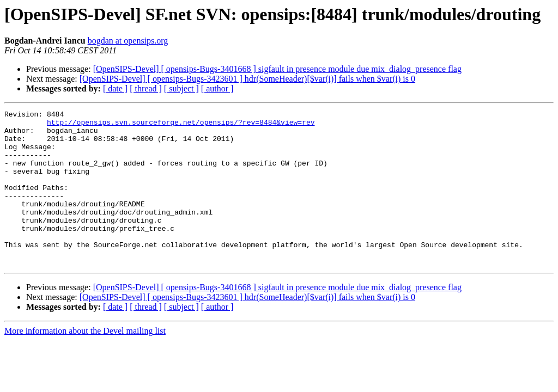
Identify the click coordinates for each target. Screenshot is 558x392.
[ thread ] (146, 88)
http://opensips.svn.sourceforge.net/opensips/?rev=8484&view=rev (181, 125)
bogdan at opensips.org (128, 41)
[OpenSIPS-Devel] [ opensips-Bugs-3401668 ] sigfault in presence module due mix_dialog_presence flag (277, 69)
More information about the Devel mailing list (85, 362)
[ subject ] (181, 88)
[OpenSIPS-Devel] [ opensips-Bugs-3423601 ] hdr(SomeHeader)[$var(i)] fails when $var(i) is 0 (247, 79)
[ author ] (217, 88)
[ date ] (115, 88)
